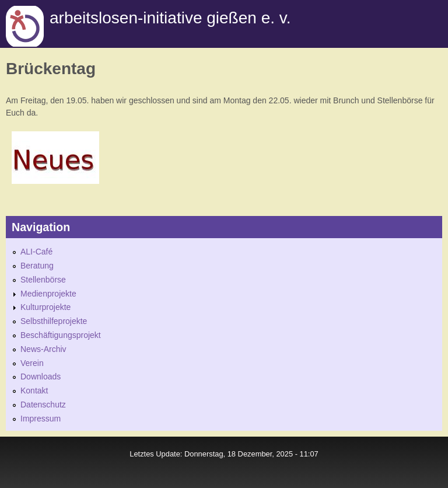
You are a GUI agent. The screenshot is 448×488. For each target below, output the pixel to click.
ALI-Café (36, 252)
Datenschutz (43, 405)
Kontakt (34, 391)
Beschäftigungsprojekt (61, 335)
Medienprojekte (48, 294)
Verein (32, 363)
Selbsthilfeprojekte (54, 321)
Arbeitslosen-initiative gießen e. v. (170, 18)
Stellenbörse (43, 280)
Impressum (41, 419)
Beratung (37, 266)
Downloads (41, 377)
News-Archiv (43, 349)
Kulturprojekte (45, 307)
